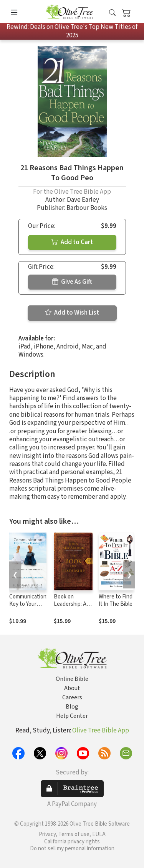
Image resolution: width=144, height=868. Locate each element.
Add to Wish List (72, 313)
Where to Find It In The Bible (116, 600)
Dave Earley (83, 200)
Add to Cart (72, 242)
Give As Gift (72, 282)
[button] (112, 13)
